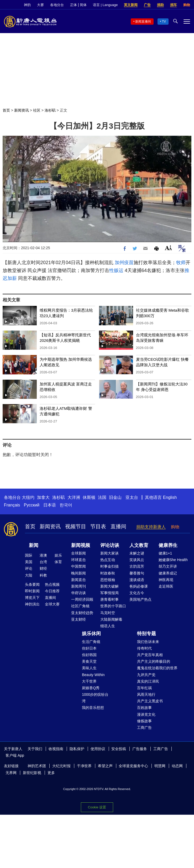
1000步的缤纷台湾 (95, 698)
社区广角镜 (80, 606)
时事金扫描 (109, 566)
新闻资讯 (22, 110)
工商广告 (144, 728)
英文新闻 (131, 5)
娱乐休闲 (91, 634)
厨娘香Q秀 (91, 688)
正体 (74, 5)
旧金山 (115, 497)
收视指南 (56, 749)
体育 (58, 562)
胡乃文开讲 (168, 566)
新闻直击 (78, 580)
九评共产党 (146, 675)
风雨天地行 (146, 694)
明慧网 (160, 766)
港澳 (43, 555)
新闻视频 (81, 545)
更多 (51, 773)
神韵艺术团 (37, 766)
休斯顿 (89, 497)
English (170, 497)
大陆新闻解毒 (111, 619)
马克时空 (108, 613)
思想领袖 (108, 580)
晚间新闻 (78, 573)
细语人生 (108, 626)
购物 (187, 5)
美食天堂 (89, 661)
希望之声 (105, 766)
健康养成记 (168, 573)
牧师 (181, 263)
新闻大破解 (109, 586)
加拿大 (43, 497)
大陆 (29, 575)
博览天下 (32, 598)
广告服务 (140, 749)
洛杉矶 (50, 110)
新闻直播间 (143, 22)
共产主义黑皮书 (150, 701)
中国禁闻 (78, 566)
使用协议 (98, 749)
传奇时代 (144, 648)
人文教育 (139, 545)
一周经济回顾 (82, 599)
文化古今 (137, 593)
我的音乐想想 (93, 708)
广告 (147, 5)
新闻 (34, 545)
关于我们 (35, 749)
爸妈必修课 (139, 586)
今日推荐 (52, 591)
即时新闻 (32, 591)
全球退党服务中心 (133, 766)
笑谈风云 (137, 560)
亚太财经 (78, 619)
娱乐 (58, 555)
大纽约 (28, 497)
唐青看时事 (109, 599)
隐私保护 (77, 749)
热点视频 (52, 584)
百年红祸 (144, 688)
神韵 (27, 5)
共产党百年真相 (150, 655)
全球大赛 (52, 604)
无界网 (11, 773)
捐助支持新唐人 (151, 527)
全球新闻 (78, 553)
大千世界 (89, 681)
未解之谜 (137, 553)
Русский (32, 505)
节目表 (98, 526)
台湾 (43, 562)
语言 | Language (105, 5)
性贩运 (116, 270)
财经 (43, 568)
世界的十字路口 (113, 606)
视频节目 (76, 526)
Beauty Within (93, 675)
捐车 (174, 5)
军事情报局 (109, 593)
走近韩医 (166, 586)
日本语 (50, 505)
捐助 (160, 5)
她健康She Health (173, 560)
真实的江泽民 (148, 681)
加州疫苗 (124, 263)
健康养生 (168, 545)
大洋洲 (74, 497)
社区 (37, 110)
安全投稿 (119, 749)
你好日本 (89, 648)
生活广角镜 (91, 642)
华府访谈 (78, 593)
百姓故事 (144, 708)
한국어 (66, 505)
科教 (43, 575)
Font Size (168, 248)
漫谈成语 (137, 580)
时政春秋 (108, 573)
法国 (102, 497)
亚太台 (132, 497)
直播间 (118, 526)
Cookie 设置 (97, 807)
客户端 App (15, 755)
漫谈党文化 (146, 714)
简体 (83, 5)
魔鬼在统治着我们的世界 (157, 668)
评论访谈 (110, 545)
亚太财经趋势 (82, 613)
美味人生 (89, 668)
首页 (6, 110)
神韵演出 (32, 604)
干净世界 (84, 766)
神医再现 (166, 580)
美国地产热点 (140, 599)
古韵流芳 (137, 566)
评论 (29, 568)
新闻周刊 (78, 586)
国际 (29, 555)
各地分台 (57, 5)
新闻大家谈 (109, 553)
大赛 (40, 5)
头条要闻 (32, 584)
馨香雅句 (137, 573)
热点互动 (108, 560)
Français (12, 505)
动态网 (177, 766)
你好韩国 (89, 655)
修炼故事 (144, 721)
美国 (29, 562)
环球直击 (78, 560)
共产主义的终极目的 (154, 661)
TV (164, 22)
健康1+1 (165, 553)
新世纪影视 (32, 773)
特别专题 (146, 634)
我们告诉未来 (148, 642)
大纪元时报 (61, 766)
